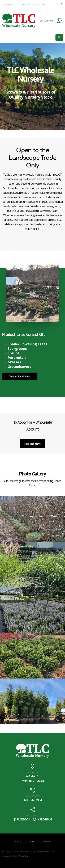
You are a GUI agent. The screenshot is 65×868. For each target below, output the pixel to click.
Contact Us (23, 5)
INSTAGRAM (43, 819)
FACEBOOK (22, 819)
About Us (9, 5)
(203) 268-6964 (46, 21)
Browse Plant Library (20, 376)
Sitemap (31, 841)
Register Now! (32, 444)
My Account (39, 5)
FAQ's (19, 841)
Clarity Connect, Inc (21, 856)
